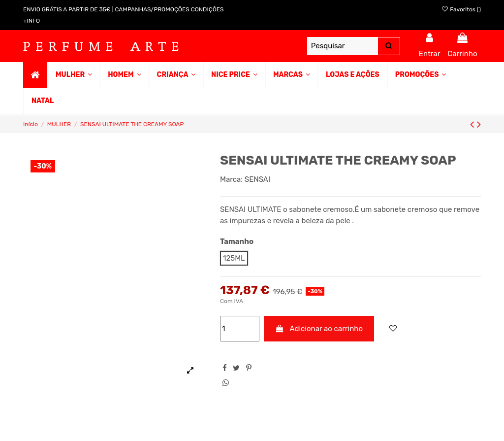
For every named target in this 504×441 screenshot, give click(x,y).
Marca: (231, 179)
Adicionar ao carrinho (319, 329)
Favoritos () (461, 9)
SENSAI (257, 179)
